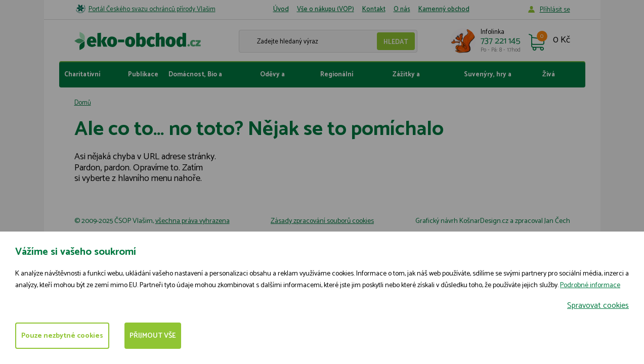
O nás (402, 9)
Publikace (143, 75)
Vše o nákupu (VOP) (326, 9)
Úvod (281, 9)
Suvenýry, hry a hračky (488, 78)
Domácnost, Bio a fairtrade (195, 78)
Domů (83, 103)
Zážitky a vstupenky (409, 78)
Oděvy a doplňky (272, 78)
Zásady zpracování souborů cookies (322, 221)
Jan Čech (557, 221)
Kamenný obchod (444, 9)
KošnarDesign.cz (484, 221)
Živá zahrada (554, 78)
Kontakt (374, 9)
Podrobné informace (590, 285)
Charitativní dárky (82, 78)
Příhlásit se (555, 10)
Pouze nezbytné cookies (62, 336)
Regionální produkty (337, 78)
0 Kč (562, 40)
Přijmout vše (153, 336)
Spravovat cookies (598, 306)
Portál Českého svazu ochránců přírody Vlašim (152, 9)
